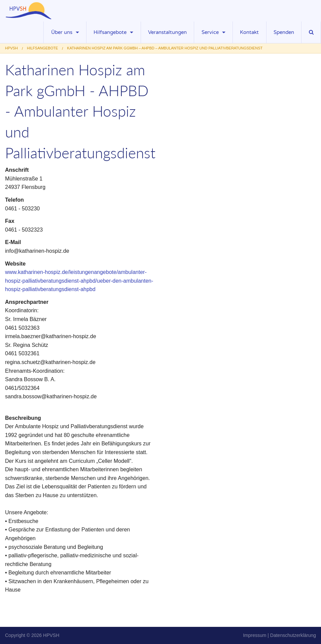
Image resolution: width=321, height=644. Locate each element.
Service (210, 32)
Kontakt (249, 32)
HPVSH (51, 635)
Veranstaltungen (167, 32)
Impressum (255, 635)
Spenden (284, 32)
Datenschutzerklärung (293, 635)
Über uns (62, 32)
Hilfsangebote (110, 32)
